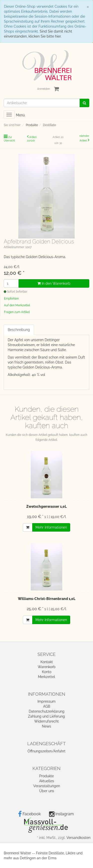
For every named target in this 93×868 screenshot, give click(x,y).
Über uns (47, 791)
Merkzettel (46, 677)
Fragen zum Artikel (17, 312)
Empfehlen (11, 299)
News (46, 726)
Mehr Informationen (51, 527)
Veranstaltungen (47, 786)
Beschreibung (19, 330)
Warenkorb (47, 667)
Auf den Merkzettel (17, 305)
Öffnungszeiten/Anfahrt (46, 751)
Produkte (46, 776)
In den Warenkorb (54, 283)
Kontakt (47, 662)
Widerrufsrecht (46, 721)
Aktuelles (47, 781)
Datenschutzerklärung (47, 711)
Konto (47, 672)
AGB (47, 706)
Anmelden (44, 89)
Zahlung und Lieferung (46, 716)
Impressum (46, 701)
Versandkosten (78, 838)
